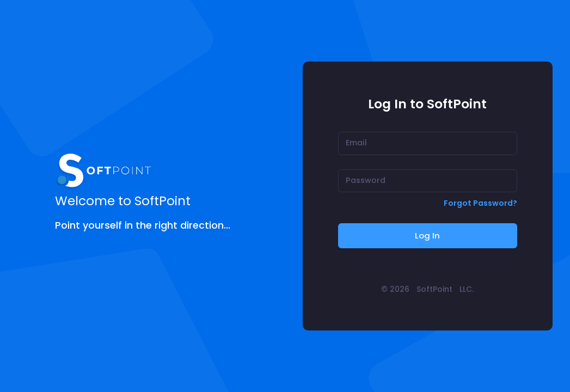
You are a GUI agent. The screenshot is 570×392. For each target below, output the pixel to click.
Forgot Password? (480, 203)
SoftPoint (434, 289)
